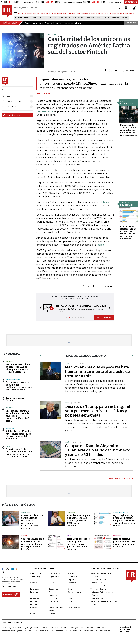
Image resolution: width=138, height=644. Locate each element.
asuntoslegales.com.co (12, 628)
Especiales (53, 589)
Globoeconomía (74, 592)
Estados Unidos (93, 18)
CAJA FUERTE (111, 13)
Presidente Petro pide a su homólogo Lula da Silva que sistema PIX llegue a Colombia (18, 368)
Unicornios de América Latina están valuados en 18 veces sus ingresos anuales (129, 130)
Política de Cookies (99, 598)
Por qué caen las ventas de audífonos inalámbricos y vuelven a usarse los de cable (19, 386)
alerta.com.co (8, 634)
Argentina (26, 512)
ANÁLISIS (85, 13)
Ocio (70, 601)
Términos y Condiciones (100, 589)
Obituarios (53, 601)
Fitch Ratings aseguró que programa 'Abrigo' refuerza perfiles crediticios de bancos (78, 544)
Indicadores (35, 598)
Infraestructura (55, 598)
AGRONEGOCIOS (73, 13)
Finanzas (71, 536)
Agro (8, 446)
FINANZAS (22, 13)
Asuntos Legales (37, 576)
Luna (49, 18)
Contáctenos (96, 583)
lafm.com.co (105, 631)
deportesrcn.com (24, 634)
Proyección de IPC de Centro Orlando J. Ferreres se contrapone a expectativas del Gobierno (32, 522)
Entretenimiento (13, 379)
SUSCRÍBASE (131, 2)
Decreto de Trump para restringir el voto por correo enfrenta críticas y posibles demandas (98, 411)
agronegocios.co (31, 628)
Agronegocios (36, 573)
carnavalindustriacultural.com (41, 631)
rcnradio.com (76, 631)
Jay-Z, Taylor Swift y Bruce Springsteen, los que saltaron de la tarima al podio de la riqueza (124, 520)
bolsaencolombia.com (97, 628)
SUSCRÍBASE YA (104, 318)
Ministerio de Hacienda (118, 18)
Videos (52, 614)
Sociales (34, 614)
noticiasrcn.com (90, 631)
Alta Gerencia (55, 573)
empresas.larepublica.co (51, 628)
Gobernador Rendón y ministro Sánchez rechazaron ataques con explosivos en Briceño (33, 544)
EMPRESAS (41, 13)
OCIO (48, 13)
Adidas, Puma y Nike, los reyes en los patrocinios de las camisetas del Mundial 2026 (18, 435)
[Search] (119, 8)
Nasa (42, 18)
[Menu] (16, 13)
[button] (40, 308)
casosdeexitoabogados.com (14, 631)
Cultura (9, 408)
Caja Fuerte (54, 576)
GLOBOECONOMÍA (59, 13)
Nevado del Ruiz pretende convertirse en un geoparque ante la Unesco (125, 543)
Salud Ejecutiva (74, 608)
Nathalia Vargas (44, 94)
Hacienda (10, 361)
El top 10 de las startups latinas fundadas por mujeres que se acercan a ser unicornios (128, 233)
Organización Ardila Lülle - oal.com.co (126, 629)
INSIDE (132, 13)
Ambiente (117, 536)
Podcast (34, 608)
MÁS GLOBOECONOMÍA (120, 479)
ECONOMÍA (31, 13)
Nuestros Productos (99, 580)
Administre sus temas (13, 115)
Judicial (24, 536)
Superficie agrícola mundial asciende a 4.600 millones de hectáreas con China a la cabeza (19, 453)
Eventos (71, 589)
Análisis (71, 573)
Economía (72, 583)
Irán (104, 18)
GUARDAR (128, 71)
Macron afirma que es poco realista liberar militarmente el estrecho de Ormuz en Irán (97, 372)
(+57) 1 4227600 (9, 586)
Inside (70, 598)
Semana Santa (78, 18)
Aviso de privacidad (99, 586)
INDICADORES (123, 13)
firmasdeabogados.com (74, 628)
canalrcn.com (62, 631)
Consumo (34, 583)
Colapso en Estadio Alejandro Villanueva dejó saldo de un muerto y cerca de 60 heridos (98, 450)
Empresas (34, 589)
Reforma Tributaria (62, 18)
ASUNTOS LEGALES (97, 13)
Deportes (10, 428)
